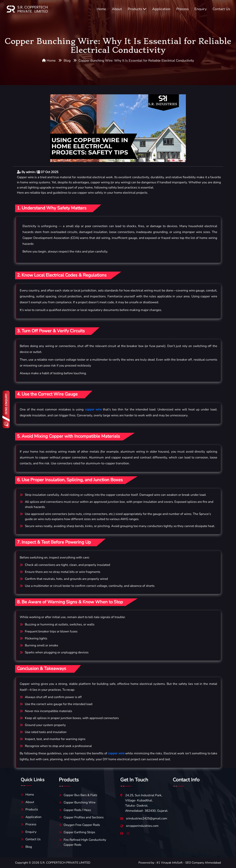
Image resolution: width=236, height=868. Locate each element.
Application (161, 9)
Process (182, 9)
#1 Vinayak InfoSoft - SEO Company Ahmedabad (189, 863)
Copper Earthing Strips (79, 832)
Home (101, 9)
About (117, 9)
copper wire (93, 409)
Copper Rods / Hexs (77, 810)
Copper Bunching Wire (80, 802)
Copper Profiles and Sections (84, 817)
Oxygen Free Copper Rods (82, 825)
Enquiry (201, 9)
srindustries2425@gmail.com (147, 818)
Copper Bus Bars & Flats (80, 795)
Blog (67, 61)
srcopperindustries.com (142, 826)
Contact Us (221, 9)
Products (137, 9)
